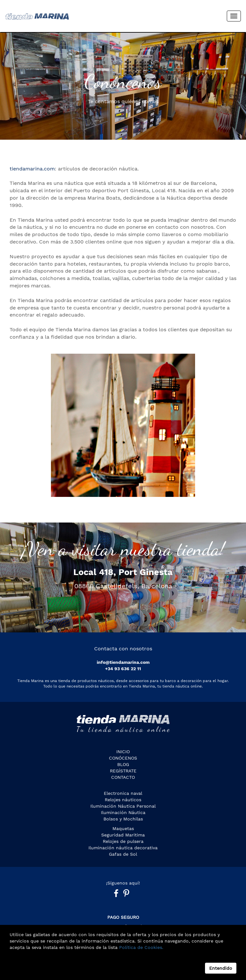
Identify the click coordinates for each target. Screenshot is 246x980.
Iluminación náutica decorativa (123, 848)
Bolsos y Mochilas (123, 819)
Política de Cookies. (140, 947)
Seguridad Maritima (123, 835)
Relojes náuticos (123, 800)
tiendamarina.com (32, 169)
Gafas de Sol (123, 854)
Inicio (123, 752)
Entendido (221, 968)
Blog (123, 764)
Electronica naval (123, 793)
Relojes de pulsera (123, 841)
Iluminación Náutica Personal (123, 806)
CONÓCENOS (123, 758)
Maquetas (123, 828)
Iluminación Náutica (123, 812)
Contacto (123, 777)
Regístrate (123, 771)
